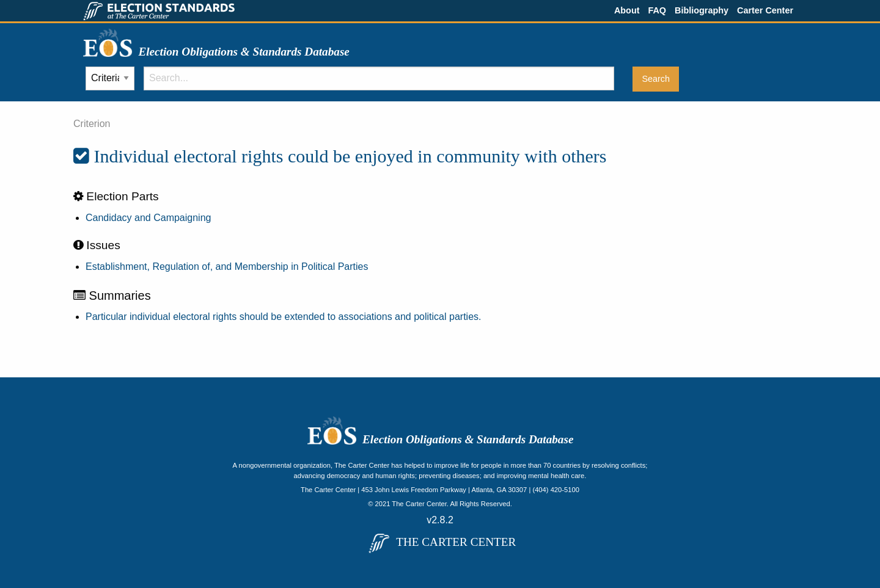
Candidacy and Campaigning (148, 218)
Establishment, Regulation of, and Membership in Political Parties (227, 267)
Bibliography (702, 10)
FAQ (657, 10)
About (627, 10)
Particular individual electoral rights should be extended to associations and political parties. (283, 317)
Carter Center (765, 10)
